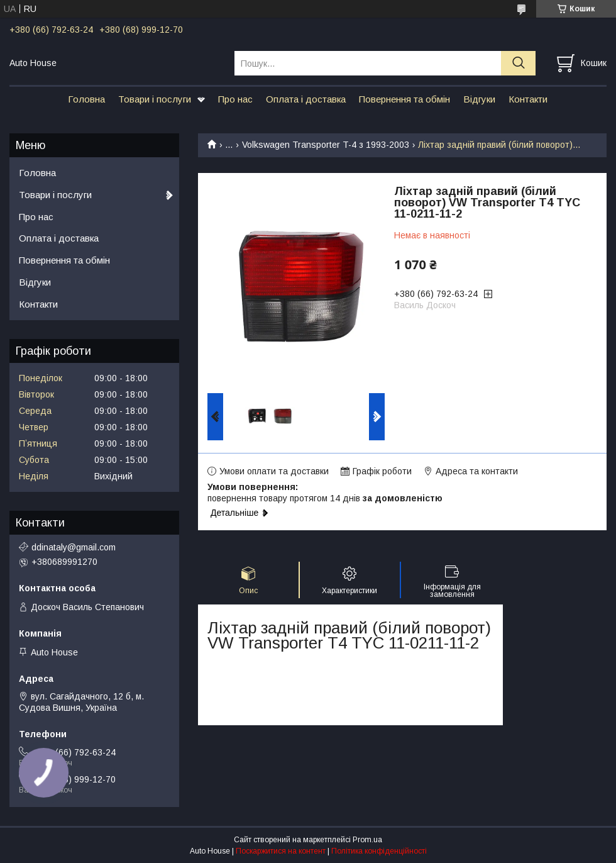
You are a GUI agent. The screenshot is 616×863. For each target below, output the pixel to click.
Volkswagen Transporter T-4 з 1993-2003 (326, 145)
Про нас (235, 99)
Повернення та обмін (404, 99)
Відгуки (479, 99)
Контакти (528, 99)
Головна (86, 99)
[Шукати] (518, 63)
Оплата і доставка (306, 99)
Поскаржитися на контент (281, 851)
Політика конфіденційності (379, 851)
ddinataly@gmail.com (74, 547)
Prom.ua (367, 840)
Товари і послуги (155, 99)
